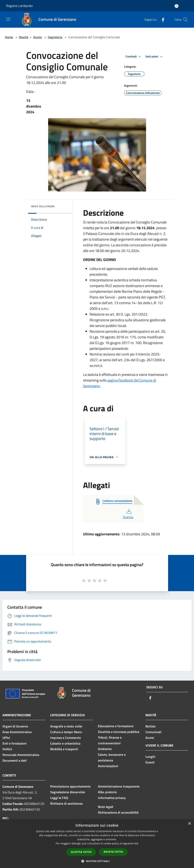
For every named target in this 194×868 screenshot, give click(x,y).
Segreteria (55, 37)
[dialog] (97, 844)
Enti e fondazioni (14, 743)
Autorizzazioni (108, 766)
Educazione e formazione (116, 726)
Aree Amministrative (17, 732)
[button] (97, 861)
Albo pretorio (107, 792)
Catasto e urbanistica (65, 743)
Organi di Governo (15, 726)
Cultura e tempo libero (66, 732)
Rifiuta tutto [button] (113, 852)
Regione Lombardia (19, 6)
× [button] (189, 824)
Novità (24, 37)
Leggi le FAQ (59, 798)
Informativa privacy (112, 798)
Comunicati (153, 732)
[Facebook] (161, 19)
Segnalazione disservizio (68, 792)
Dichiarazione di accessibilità (118, 812)
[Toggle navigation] (8, 19)
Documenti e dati (14, 760)
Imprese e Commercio (66, 738)
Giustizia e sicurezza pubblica (119, 732)
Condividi (134, 57)
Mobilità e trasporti (64, 749)
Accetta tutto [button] (81, 852)
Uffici (6, 738)
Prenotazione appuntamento (70, 786)
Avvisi (38, 37)
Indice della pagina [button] (43, 206)
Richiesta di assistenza (66, 803)
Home (9, 37)
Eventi (150, 762)
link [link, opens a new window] (136, 843)
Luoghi (150, 757)
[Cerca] (185, 20)
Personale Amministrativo (21, 755)
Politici (7, 749)
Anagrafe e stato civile (66, 726)
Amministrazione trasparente (119, 786)
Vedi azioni (155, 57)
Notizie (150, 726)
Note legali (106, 807)
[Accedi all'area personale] (177, 6)
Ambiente (105, 749)
